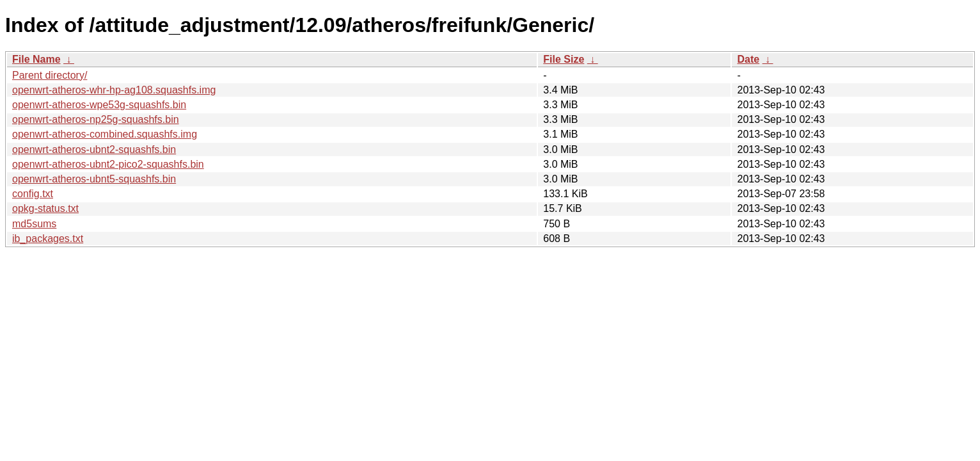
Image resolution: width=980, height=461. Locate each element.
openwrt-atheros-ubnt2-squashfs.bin (94, 150)
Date (748, 59)
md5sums (34, 224)
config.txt (33, 194)
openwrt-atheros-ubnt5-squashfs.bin (94, 179)
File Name (36, 59)
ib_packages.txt (48, 239)
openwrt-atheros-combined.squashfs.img (105, 134)
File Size (564, 59)
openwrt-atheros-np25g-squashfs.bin (96, 119)
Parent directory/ (50, 75)
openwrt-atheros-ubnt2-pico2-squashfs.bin (108, 164)
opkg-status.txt (45, 208)
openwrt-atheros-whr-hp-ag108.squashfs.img (114, 90)
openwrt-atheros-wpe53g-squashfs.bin (99, 105)
